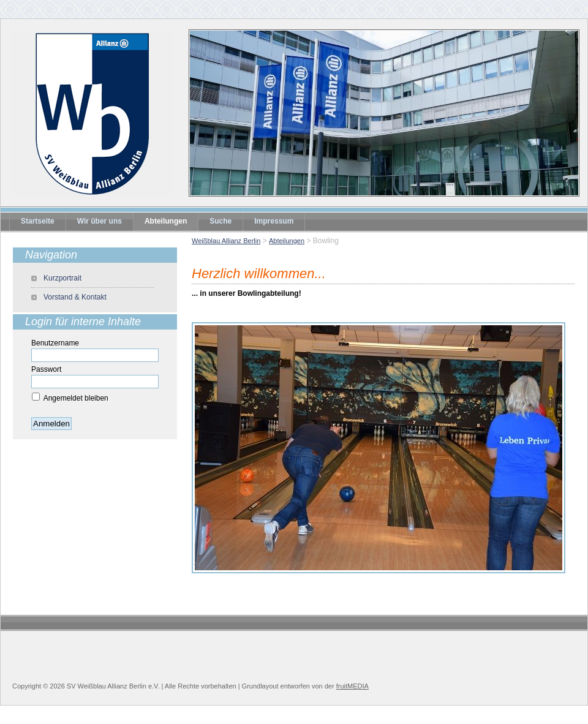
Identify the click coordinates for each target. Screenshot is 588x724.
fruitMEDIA (352, 686)
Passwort (46, 369)
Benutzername (55, 343)
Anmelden (51, 424)
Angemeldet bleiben (76, 398)
